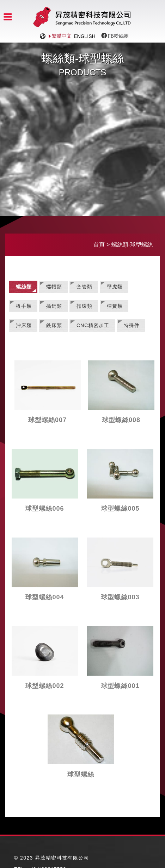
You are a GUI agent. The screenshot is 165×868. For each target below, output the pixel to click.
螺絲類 (24, 287)
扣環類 (84, 306)
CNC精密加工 (93, 325)
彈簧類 (115, 306)
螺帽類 (54, 287)
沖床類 (24, 325)
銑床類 (54, 325)
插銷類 (54, 306)
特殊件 (132, 325)
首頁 (99, 245)
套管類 (84, 287)
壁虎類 (115, 287)
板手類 (24, 306)
